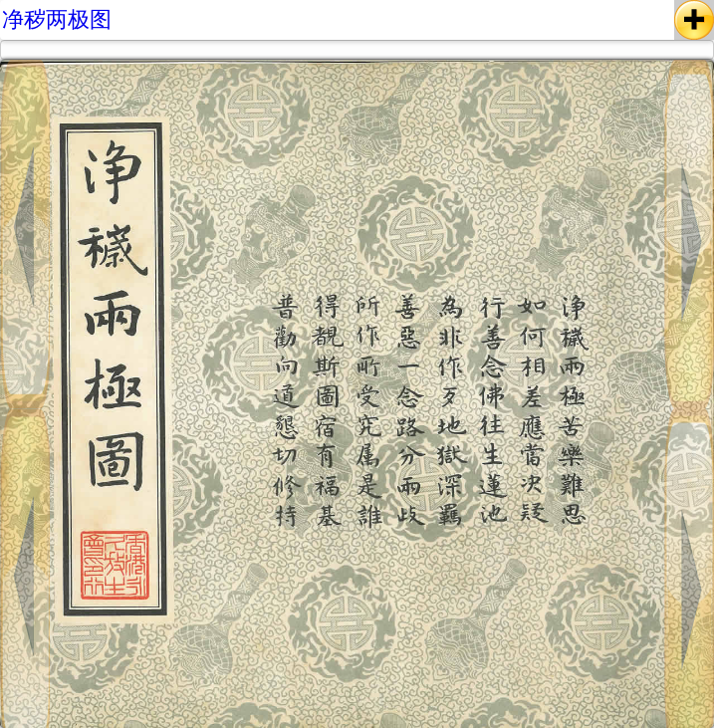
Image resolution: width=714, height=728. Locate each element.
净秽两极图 (57, 19)
